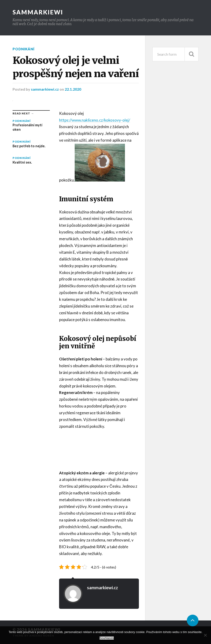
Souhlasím (107, 638)
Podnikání (23, 49)
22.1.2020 (73, 89)
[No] (205, 635)
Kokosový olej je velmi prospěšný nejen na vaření (76, 67)
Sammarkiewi (38, 12)
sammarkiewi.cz (45, 89)
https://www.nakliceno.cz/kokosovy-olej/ (95, 120)
